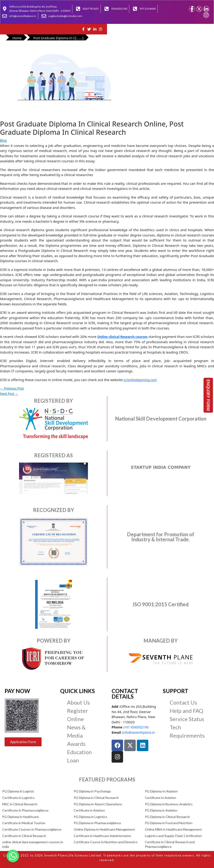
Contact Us (183, 702)
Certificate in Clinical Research (24, 836)
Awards (76, 744)
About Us (78, 702)
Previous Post (13, 388)
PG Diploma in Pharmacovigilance (97, 823)
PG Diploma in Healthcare (21, 817)
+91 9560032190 (137, 727)
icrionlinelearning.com (142, 380)
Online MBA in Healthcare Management (173, 829)
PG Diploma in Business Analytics (169, 804)
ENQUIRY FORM (208, 395)
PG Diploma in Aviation (161, 810)
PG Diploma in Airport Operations (98, 804)
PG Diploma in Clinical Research (96, 798)
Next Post (10, 393)
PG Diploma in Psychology (92, 791)
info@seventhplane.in (140, 732)
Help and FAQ (186, 711)
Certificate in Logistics (18, 798)
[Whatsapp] (13, 856)
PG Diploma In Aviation (161, 791)
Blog (4, 140)
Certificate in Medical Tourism (24, 823)
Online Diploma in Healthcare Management (104, 829)
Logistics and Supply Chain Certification (173, 836)
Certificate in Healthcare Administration (102, 836)
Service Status (187, 719)
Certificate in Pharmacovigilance (25, 810)
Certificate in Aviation (160, 798)
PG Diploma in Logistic (18, 791)
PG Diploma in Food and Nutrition (169, 823)
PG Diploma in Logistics (90, 817)
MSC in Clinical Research (20, 804)
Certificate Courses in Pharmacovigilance (32, 829)
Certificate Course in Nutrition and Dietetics (106, 842)
